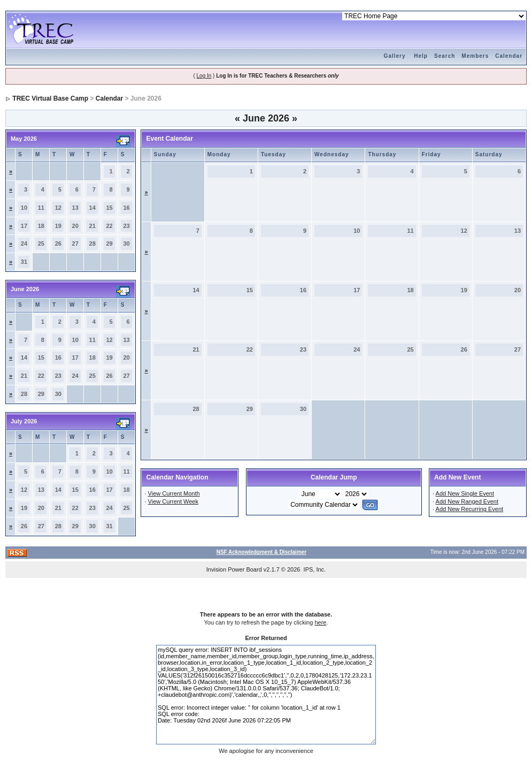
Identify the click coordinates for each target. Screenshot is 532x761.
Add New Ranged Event (467, 501)
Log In (204, 76)
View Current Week (173, 501)
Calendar (509, 56)
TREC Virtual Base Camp (50, 98)
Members (475, 56)
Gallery (395, 56)
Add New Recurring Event (470, 509)
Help (421, 56)
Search (445, 56)
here (320, 622)
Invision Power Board (234, 569)
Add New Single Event (465, 493)
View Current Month (174, 493)
